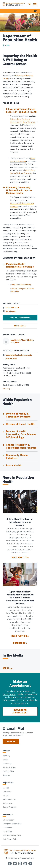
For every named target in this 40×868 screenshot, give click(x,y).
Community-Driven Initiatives (17, 457)
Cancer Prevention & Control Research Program (21, 446)
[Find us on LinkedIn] (30, 864)
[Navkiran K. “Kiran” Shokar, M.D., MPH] (20, 341)
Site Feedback (8, 828)
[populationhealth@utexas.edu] (18, 355)
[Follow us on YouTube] (25, 864)
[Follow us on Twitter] (15, 864)
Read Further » (20, 636)
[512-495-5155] (10, 359)
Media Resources (9, 799)
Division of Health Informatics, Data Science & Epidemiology (21, 434)
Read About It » (20, 557)
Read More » (20, 643)
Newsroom (7, 775)
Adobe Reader (8, 820)
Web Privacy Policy (10, 839)
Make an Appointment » (20, 318)
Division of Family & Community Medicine (18, 415)
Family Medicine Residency (21, 285)
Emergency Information (12, 824)
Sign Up (11, 741)
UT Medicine (8, 803)
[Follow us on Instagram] (20, 864)
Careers (6, 788)
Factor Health (14, 465)
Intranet (6, 796)
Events (5, 760)
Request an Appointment (20, 711)
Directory (6, 756)
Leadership (7, 763)
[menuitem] (30, 4)
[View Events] (10, 311)
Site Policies (7, 831)
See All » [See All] (7, 668)
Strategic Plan (8, 771)
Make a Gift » (20, 326)
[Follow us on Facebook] (10, 864)
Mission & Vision (9, 767)
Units (8, 46)
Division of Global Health (20, 424)
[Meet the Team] (12, 308)
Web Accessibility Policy (12, 835)
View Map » (7, 389)
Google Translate (10, 807)
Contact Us (7, 792)
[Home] (14, 4)
